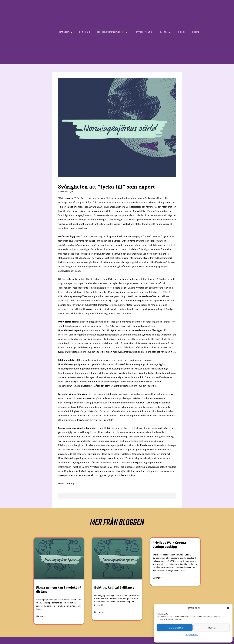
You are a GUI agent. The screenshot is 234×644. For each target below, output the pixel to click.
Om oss (165, 32)
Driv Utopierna (143, 32)
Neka (212, 628)
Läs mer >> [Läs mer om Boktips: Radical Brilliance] (99, 612)
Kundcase (85, 32)
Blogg (181, 32)
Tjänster (66, 32)
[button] (228, 608)
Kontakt (196, 32)
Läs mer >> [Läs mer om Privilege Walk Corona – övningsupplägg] (158, 578)
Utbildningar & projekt (113, 32)
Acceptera (175, 628)
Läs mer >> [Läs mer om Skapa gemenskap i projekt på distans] (41, 616)
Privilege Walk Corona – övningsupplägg (171, 545)
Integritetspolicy (192, 635)
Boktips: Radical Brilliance (114, 587)
